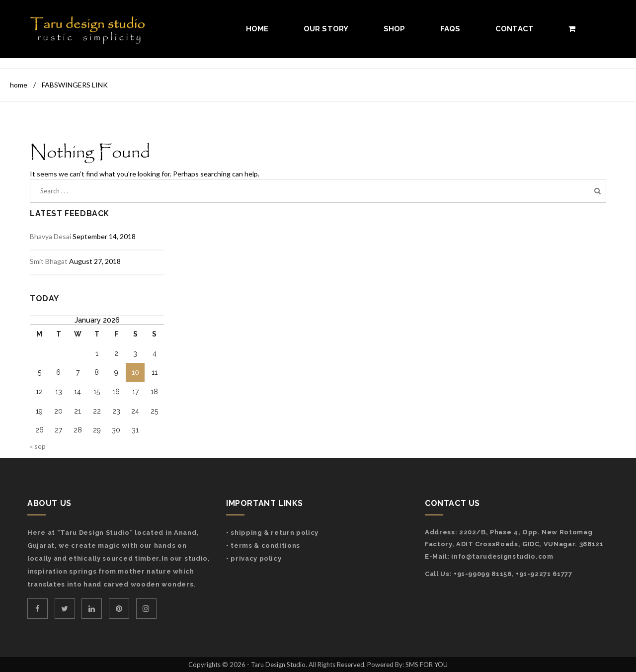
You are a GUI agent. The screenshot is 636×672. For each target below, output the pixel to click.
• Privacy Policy (254, 558)
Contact (515, 29)
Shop (395, 29)
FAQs (450, 29)
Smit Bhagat (49, 261)
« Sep (38, 446)
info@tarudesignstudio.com (502, 556)
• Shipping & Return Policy (272, 533)
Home (257, 29)
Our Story (326, 29)
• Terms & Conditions (263, 546)
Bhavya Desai (50, 236)
